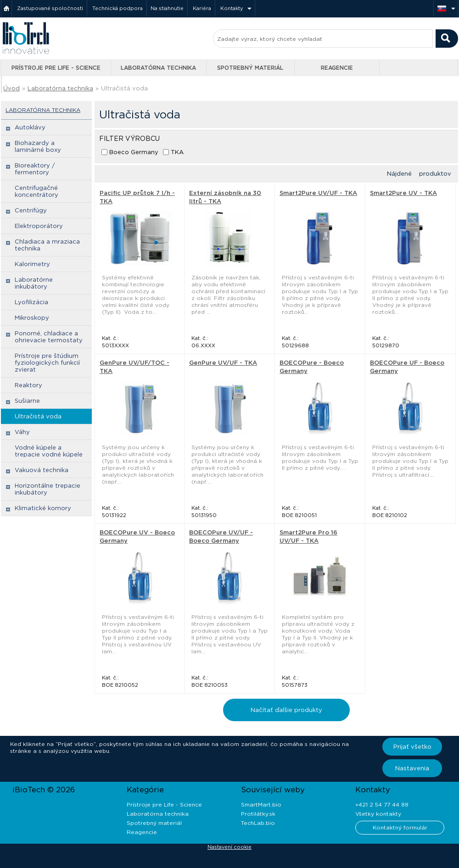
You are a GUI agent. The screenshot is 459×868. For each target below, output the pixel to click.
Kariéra (202, 8)
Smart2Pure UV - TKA (403, 193)
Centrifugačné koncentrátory (36, 191)
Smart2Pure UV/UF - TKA (318, 193)
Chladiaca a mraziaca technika (47, 245)
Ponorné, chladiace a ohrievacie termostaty (49, 337)
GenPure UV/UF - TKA (223, 363)
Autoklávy (30, 127)
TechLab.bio (258, 823)
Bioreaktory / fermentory (35, 169)
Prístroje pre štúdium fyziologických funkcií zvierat (47, 363)
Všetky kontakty (378, 814)
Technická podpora (118, 8)
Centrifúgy (31, 210)
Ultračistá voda (124, 88)
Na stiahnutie (167, 8)
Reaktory (28, 385)
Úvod (11, 88)
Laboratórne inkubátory (34, 283)
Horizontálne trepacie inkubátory (48, 489)
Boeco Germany (134, 152)
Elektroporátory (39, 226)
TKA (177, 152)
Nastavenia (412, 768)
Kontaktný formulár (400, 827)
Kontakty (232, 8)
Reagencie (337, 68)
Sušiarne (27, 401)
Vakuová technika (42, 470)
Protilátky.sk (258, 814)
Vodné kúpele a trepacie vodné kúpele (49, 451)
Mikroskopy (32, 318)
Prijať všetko (412, 747)
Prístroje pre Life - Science (56, 68)
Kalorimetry (32, 264)
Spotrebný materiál (250, 68)
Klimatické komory (43, 508)
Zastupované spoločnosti (50, 8)
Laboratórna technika (158, 68)
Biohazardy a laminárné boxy (38, 146)
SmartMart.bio (261, 804)
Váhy (22, 432)
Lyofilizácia (31, 302)
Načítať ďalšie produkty (286, 710)
